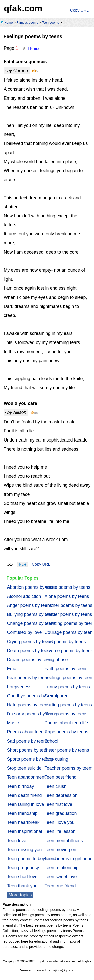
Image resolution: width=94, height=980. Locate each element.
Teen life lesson (60, 831)
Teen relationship (61, 868)
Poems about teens (26, 732)
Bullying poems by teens (31, 614)
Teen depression (61, 795)
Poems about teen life (66, 723)
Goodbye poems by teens (32, 696)
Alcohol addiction (24, 596)
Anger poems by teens (29, 605)
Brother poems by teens (68, 605)
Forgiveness (19, 687)
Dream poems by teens (30, 660)
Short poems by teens (29, 750)
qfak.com (23, 8)
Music (13, 723)
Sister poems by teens (67, 750)
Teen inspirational (24, 831)
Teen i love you (59, 822)
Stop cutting (56, 759)
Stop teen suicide (24, 768)
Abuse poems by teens (67, 587)
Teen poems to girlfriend (68, 859)
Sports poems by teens (30, 759)
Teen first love (58, 804)
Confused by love (24, 632)
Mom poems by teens (66, 714)
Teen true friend (60, 886)
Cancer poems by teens (68, 614)
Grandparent (57, 696)
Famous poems (27, 23)
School (51, 741)
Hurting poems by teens (68, 705)
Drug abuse (56, 660)
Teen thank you (22, 886)
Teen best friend (60, 777)
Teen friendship (22, 813)
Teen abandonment (26, 777)
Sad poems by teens (27, 741)
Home (9, 23)
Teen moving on (60, 850)
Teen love (16, 841)
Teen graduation (61, 813)
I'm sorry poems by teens (32, 714)
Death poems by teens (29, 651)
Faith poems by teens (66, 669)
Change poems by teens (31, 623)
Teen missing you (24, 850)
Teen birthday (20, 786)
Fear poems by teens (28, 678)
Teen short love (22, 877)
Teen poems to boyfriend (31, 859)
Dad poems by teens (65, 642)
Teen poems (51, 23)
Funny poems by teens (67, 687)
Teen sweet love (61, 877)
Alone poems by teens (67, 596)
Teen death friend (24, 795)
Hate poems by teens (28, 705)
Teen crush (55, 786)
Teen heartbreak (23, 822)
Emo (11, 669)
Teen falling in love (25, 804)
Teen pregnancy (23, 868)
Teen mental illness (64, 841)
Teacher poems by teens (69, 768)
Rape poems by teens (66, 732)
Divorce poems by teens (69, 651)
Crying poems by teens (30, 642)
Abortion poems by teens (32, 587)
